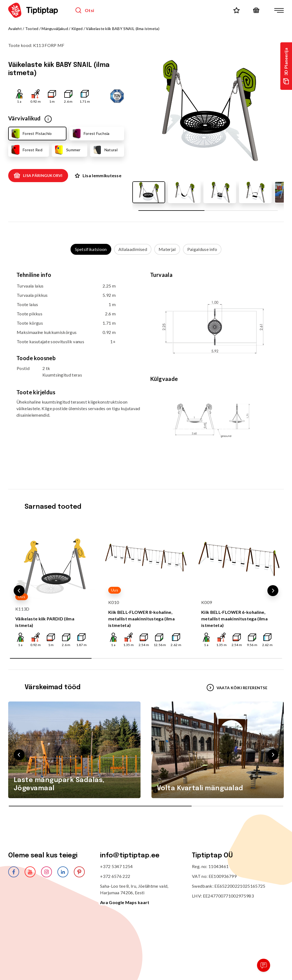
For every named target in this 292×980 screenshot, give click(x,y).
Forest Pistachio (31, 134)
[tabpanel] (146, 366)
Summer (67, 150)
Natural (105, 150)
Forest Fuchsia (90, 134)
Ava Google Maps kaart (125, 902)
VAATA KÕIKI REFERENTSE (237, 688)
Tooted (32, 29)
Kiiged (77, 29)
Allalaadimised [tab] (133, 249)
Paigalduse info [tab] (202, 249)
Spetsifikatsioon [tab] (91, 249)
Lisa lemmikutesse (98, 175)
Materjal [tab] (167, 249)
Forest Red (26, 150)
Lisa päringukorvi (38, 176)
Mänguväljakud (55, 29)
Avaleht (15, 29)
